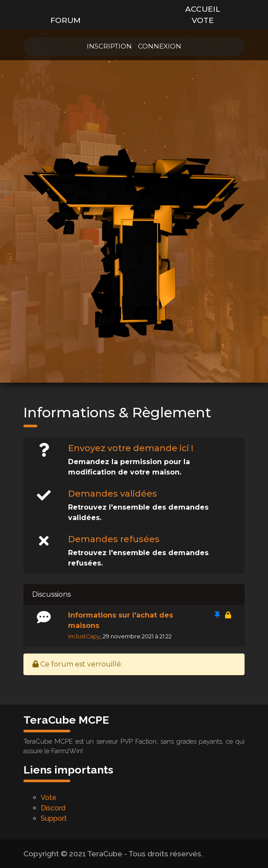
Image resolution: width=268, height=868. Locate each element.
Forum (65, 20)
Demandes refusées (114, 539)
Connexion (160, 46)
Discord (53, 808)
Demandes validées (113, 494)
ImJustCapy (84, 636)
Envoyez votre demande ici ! (131, 448)
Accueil (203, 9)
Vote (203, 20)
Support (54, 818)
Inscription (109, 46)
